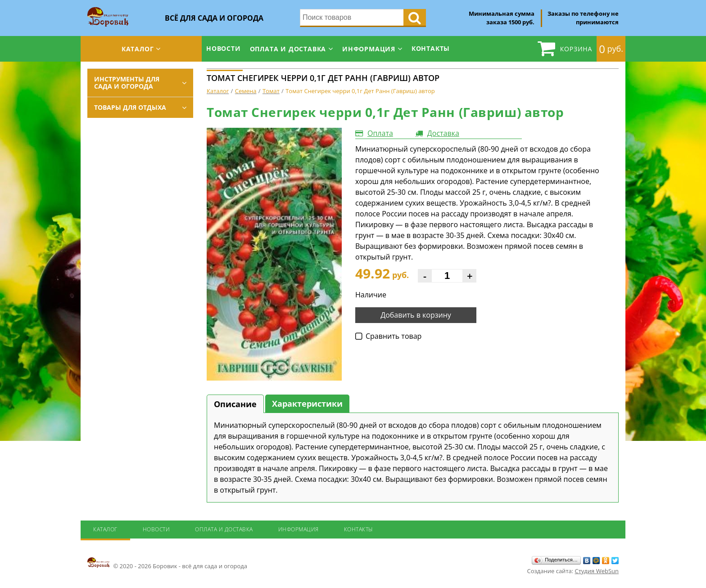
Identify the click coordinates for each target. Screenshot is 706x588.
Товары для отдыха (130, 107)
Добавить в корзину (416, 315)
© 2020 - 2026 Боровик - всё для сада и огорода (167, 563)
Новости (224, 48)
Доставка (443, 133)
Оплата (380, 133)
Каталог (138, 49)
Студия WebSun (597, 571)
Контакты (431, 48)
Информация (369, 49)
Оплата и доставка (288, 49)
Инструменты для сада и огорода (127, 83)
